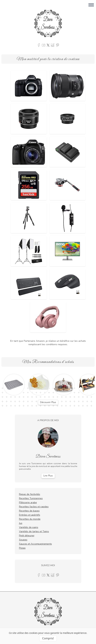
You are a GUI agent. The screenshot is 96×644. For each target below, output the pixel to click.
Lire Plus (48, 476)
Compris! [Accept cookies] (48, 638)
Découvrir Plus (48, 402)
